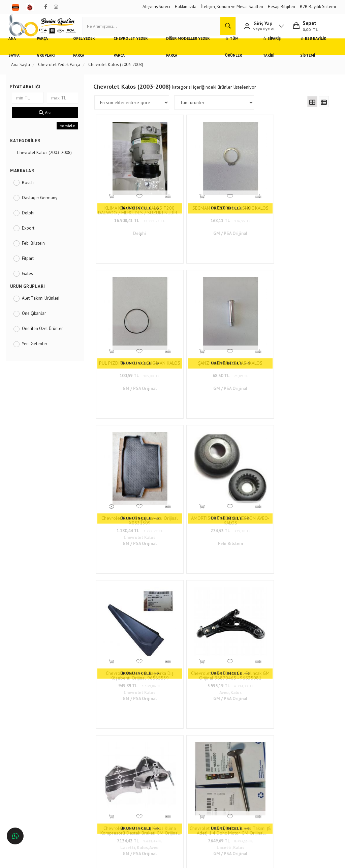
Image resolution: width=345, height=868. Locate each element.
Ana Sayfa (20, 55)
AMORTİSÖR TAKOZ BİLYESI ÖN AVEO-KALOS (184, 300)
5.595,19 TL (302, 311)
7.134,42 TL (125, 423)
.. (261, 473)
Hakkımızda (186, 7)
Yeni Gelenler (37, 352)
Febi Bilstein (36, 252)
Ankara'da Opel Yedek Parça (40, 749)
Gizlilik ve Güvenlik (90, 749)
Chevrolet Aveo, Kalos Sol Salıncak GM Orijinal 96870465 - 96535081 (302, 300)
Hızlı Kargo (83, 728)
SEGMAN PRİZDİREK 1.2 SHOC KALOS (184, 187)
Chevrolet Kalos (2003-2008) (47, 161)
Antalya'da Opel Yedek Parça (41, 768)
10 (249, 473)
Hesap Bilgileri (281, 7)
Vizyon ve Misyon (89, 758)
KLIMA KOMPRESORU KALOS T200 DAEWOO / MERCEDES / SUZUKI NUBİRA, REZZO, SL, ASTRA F (125, 187)
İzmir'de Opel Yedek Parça (38, 778)
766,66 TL (302, 423)
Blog (77, 768)
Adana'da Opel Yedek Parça (40, 738)
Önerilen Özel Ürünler (45, 337)
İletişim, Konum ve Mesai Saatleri (232, 7)
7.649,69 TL (184, 423)
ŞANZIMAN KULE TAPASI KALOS (302, 187)
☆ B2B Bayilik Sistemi (309, 55)
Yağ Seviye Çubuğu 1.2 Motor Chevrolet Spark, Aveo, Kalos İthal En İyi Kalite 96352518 (243, 413)
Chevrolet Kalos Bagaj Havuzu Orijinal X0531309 (125, 300)
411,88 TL (243, 423)
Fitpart (30, 267)
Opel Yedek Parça (89, 55)
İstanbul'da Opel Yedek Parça (41, 788)
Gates (30, 282)
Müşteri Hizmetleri (89, 738)
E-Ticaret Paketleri (169, 860)
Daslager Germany (42, 206)
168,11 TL (184, 198)
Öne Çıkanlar (37, 322)
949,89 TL (243, 311)
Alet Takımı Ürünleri (43, 307)
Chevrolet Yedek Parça (133, 55)
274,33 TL (184, 311)
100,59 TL (243, 198)
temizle (69, 134)
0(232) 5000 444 (155, 751)
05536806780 (152, 764)
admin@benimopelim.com (157, 780)
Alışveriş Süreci (156, 7)
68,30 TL (302, 198)
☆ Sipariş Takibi (269, 55)
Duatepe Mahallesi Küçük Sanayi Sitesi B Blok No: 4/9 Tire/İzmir (160, 735)
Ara (47, 121)
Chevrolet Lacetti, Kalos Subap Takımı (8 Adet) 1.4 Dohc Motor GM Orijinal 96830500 (184, 413)
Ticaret (138, 860)
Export (31, 236)
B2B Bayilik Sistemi (318, 7)
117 (274, 473)
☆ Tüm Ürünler (231, 55)
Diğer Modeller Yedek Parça (186, 55)
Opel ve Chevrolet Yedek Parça (43, 728)
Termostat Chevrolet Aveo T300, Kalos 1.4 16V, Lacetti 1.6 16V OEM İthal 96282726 (302, 413)
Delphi (31, 221)
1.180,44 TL (125, 311)
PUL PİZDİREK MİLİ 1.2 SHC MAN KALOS (243, 187)
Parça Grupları (51, 55)
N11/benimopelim (155, 805)
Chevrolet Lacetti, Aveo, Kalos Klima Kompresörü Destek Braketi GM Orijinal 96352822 (125, 413)
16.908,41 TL (125, 198)
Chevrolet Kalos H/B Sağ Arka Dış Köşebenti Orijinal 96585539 (243, 300)
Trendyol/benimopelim (159, 794)
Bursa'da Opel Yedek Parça (39, 758)
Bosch (30, 191)
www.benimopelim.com (204, 554)
